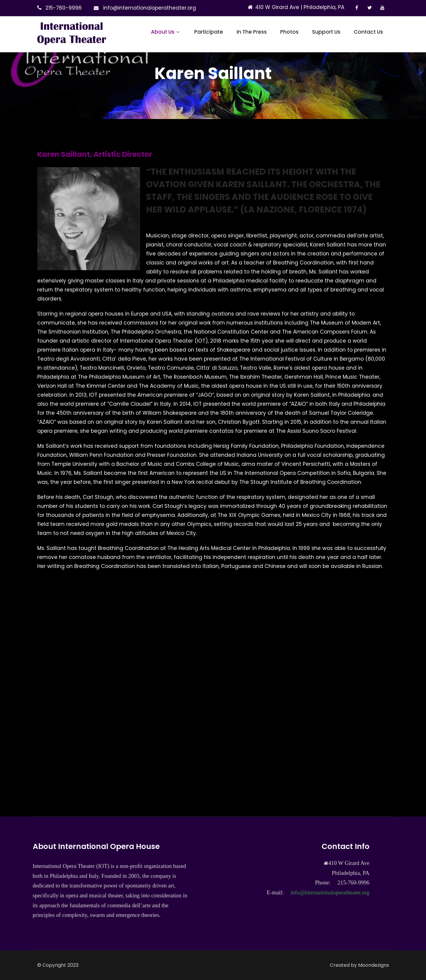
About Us (166, 32)
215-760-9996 (64, 8)
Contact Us (368, 32)
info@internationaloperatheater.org (150, 8)
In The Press (252, 32)
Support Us (326, 32)
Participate (209, 32)
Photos (289, 32)
